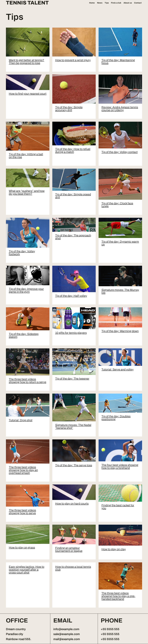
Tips (107, 3)
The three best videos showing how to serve (22, 512)
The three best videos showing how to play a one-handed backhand (118, 596)
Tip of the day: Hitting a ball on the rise (26, 156)
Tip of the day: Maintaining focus (118, 62)
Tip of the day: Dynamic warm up (120, 243)
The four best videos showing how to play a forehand (120, 466)
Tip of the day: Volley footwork (22, 253)
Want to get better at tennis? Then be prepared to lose (27, 62)
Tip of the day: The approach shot (73, 237)
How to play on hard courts (72, 504)
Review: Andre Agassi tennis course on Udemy (120, 109)
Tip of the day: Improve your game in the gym (26, 290)
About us (128, 3)
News (100, 3)
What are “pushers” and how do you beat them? (27, 192)
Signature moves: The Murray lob (120, 291)
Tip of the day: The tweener (72, 379)
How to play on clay (114, 549)
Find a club (116, 3)
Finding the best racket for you (118, 507)
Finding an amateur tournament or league (69, 549)
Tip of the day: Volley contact (120, 152)
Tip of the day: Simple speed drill (73, 196)
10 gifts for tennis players (71, 333)
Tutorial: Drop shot (21, 420)
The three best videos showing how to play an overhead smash (23, 470)
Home (92, 3)
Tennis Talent (27, 3)
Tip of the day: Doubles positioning (116, 418)
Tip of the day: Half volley (71, 296)
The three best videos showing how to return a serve (28, 381)
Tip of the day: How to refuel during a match (73, 150)
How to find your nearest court (28, 94)
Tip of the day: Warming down (120, 331)
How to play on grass (22, 547)
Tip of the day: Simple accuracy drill (69, 109)
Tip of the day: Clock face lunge (117, 205)
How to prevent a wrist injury (73, 60)
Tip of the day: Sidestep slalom (24, 335)
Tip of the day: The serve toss (74, 465)
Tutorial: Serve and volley (118, 369)
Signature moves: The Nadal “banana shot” (73, 426)
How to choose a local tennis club (73, 568)
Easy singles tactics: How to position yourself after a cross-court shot (27, 570)
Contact (138, 3)
